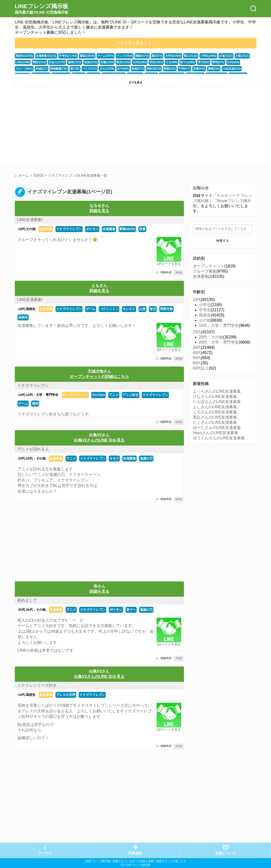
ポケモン (92, 229)
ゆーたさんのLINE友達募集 (217, 428)
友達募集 (46, 229)
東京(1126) (123, 62)
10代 (197, 300)
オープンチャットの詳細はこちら (99, 377)
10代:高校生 (27, 309)
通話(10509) (87, 56)
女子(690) (123, 69)
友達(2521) (226, 56)
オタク (114, 458)
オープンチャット (75, 395)
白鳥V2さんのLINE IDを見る (99, 440)
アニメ (114, 395)
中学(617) (185, 69)
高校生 (23, 317)
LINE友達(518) (232, 69)
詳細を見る (99, 211)
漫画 (35, 403)
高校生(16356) (24, 56)
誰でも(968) (188, 62)
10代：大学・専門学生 (219, 325)
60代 (197, 363)
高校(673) (138, 69)
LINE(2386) (23, 62)
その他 (205, 320)
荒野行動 (166, 309)
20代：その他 (211, 337)
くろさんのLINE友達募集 (215, 412)
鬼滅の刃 (146, 458)
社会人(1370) (57, 62)
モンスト (129, 309)
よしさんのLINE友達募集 (215, 407)
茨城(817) (42, 69)
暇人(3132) (191, 56)
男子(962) (204, 62)
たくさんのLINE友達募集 (215, 422)
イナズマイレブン (69, 229)
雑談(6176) (142, 56)
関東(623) (170, 69)
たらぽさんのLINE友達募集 (217, 402)
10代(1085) (140, 62)
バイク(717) (90, 69)
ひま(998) (172, 62)
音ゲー (131, 610)
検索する (223, 241)
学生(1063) (156, 62)
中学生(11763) (68, 56)
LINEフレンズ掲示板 (42, 9)
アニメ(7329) (125, 56)
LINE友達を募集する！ (136, 43)
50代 (197, 358)
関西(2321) (39, 62)
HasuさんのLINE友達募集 (216, 433)
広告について (226, 853)
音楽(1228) (91, 62)
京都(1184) (107, 62)
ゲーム (91, 309)
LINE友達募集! (30, 220)
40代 (197, 353)
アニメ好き (131, 395)
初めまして (27, 600)
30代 (197, 347)
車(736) (75, 69)
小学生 (205, 305)
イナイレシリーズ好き (37, 685)
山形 (143, 309)
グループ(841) (24, 69)
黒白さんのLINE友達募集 (215, 417)
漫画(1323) (75, 62)
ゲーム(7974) (106, 56)
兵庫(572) (199, 69)
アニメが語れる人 (33, 449)
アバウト (45, 853)
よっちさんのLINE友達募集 (217, 391)
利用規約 (135, 853)
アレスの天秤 (66, 695)
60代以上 (201, 368)
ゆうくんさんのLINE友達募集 (219, 438)
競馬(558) (214, 69)
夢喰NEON (127, 229)
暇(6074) (157, 56)
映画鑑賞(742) (59, 69)
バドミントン (109, 309)
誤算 (142, 229)
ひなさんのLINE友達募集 (215, 397)
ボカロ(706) (107, 69)
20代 (197, 332)
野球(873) (218, 62)
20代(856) (233, 62)
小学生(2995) (208, 56)
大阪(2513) (242, 56)
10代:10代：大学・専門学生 (38, 395)
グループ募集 (205, 271)
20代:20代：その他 (32, 458)
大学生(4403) (173, 56)
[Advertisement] (75, 127)
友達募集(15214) (46, 56)
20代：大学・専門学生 (219, 342)
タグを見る (135, 82)
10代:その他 (27, 229)
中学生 (205, 310)
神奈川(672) (154, 69)
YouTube (99, 395)
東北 (153, 309)
